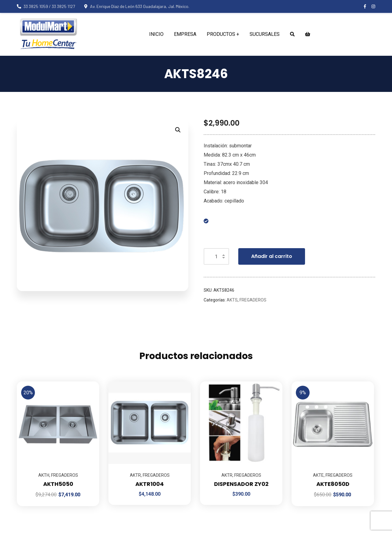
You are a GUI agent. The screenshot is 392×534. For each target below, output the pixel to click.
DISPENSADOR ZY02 (241, 484)
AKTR (135, 475)
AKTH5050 (58, 484)
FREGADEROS (253, 300)
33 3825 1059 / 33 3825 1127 (46, 6)
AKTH (44, 475)
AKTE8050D (333, 484)
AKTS (232, 300)
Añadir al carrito (272, 256)
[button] (178, 130)
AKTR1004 (150, 484)
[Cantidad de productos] (216, 256)
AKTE (318, 475)
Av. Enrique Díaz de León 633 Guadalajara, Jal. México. (137, 6)
